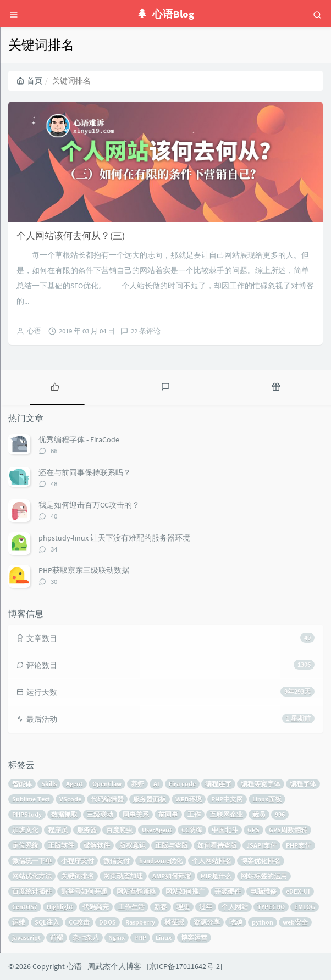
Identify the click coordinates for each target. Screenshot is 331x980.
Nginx (117, 937)
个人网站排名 (212, 861)
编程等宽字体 (261, 784)
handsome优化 (161, 861)
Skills (49, 784)
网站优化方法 (32, 876)
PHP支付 (299, 845)
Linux (164, 937)
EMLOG (305, 907)
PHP (140, 937)
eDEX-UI (298, 891)
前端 (57, 937)
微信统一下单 (32, 861)
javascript (26, 937)
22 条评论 (146, 331)
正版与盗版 (172, 845)
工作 (194, 814)
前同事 (168, 814)
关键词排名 (78, 876)
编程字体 (303, 784)
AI (156, 784)
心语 (34, 331)
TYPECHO (271, 907)
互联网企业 (227, 814)
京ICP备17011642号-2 (184, 966)
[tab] (55, 386)
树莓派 (174, 922)
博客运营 (194, 937)
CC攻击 (79, 922)
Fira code (182, 784)
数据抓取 (64, 814)
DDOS (107, 922)
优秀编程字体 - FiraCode (79, 439)
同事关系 (136, 814)
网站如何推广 (185, 891)
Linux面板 (267, 799)
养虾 (137, 784)
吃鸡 (236, 922)
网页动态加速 (123, 876)
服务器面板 (150, 799)
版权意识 (133, 845)
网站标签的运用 (264, 876)
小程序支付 (78, 861)
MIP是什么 (216, 876)
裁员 (259, 814)
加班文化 (25, 830)
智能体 (22, 784)
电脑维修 (263, 891)
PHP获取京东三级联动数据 (84, 570)
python (263, 922)
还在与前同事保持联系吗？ (85, 472)
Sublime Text (31, 799)
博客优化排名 (261, 861)
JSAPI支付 (261, 845)
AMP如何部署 (172, 876)
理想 (183, 907)
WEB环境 (189, 799)
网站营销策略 (136, 891)
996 (280, 814)
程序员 (58, 830)
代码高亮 (96, 907)
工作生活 (131, 907)
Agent (75, 784)
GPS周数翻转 (288, 830)
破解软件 (97, 845)
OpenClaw (107, 784)
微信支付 (117, 861)
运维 (19, 922)
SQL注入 (47, 922)
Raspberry (140, 922)
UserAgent (157, 830)
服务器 (87, 830)
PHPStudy (27, 814)
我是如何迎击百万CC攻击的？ (89, 505)
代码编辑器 (107, 799)
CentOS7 (25, 907)
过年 (206, 907)
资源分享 (207, 922)
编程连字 (218, 784)
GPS (253, 830)
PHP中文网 (227, 799)
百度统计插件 (32, 891)
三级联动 (100, 814)
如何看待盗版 (217, 845)
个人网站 (235, 907)
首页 (29, 81)
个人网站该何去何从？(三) (71, 236)
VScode (70, 799)
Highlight (60, 907)
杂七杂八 (86, 937)
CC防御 (192, 830)
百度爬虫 (119, 830)
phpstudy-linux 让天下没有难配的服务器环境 (114, 538)
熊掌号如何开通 (84, 891)
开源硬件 (228, 891)
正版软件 (61, 845)
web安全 (295, 922)
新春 (161, 907)
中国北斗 (225, 830)
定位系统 (25, 845)
